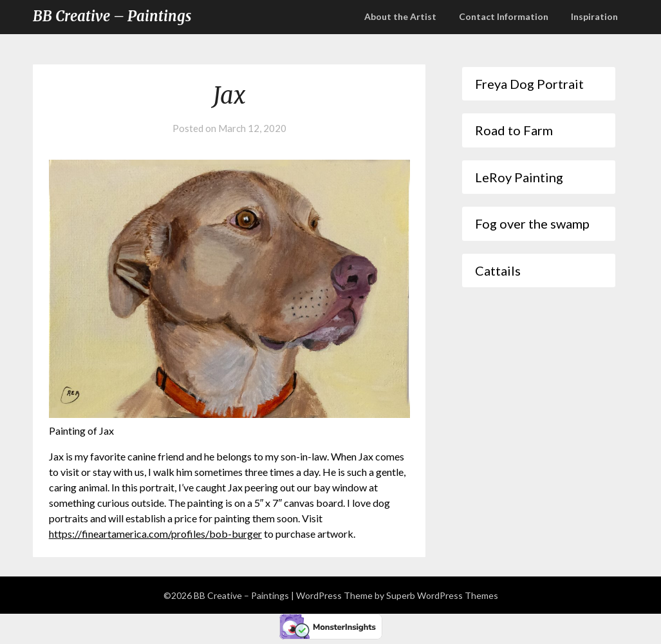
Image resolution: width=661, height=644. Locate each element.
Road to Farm (514, 130)
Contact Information (504, 16)
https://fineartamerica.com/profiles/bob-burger (155, 534)
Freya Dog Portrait (529, 84)
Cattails (498, 270)
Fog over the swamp (532, 223)
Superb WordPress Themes (442, 595)
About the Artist (400, 16)
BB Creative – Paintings (112, 16)
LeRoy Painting (519, 177)
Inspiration (594, 16)
